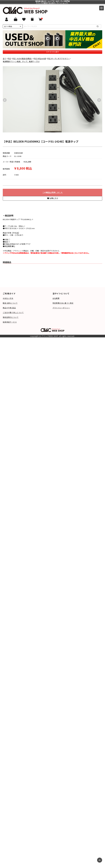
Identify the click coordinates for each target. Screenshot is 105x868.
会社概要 (56, 298)
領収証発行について (11, 317)
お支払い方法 (8, 298)
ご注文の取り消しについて (13, 312)
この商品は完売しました (52, 193)
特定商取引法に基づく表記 (63, 303)
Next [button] (98, 99)
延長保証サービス (10, 322)
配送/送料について (10, 303)
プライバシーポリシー (61, 308)
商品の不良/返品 (9, 308)
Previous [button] (4, 99)
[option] (53, 99)
